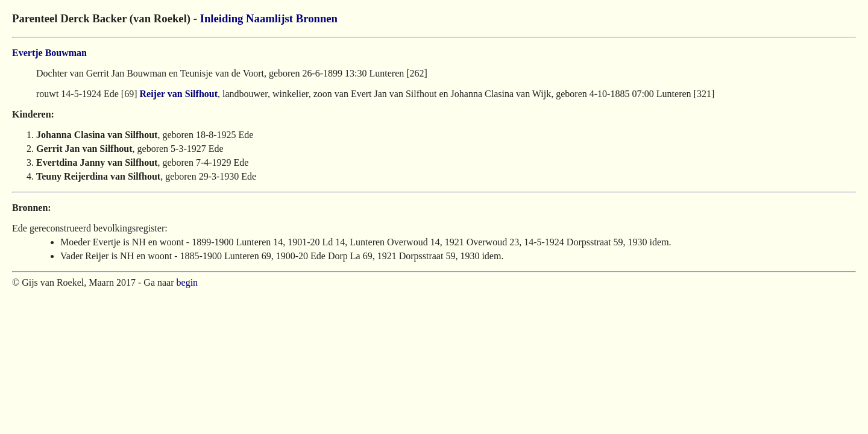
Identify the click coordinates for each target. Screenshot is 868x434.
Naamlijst (269, 18)
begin (187, 282)
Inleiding (222, 18)
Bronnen (317, 18)
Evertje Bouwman (49, 53)
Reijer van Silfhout (179, 94)
